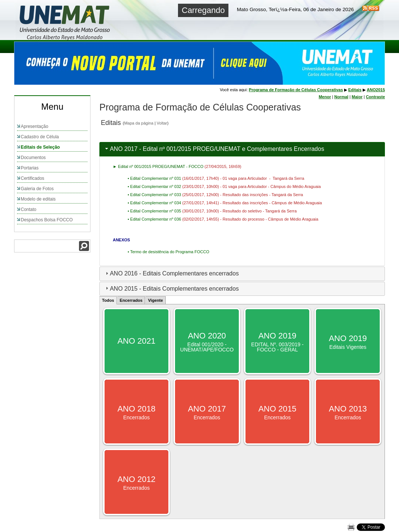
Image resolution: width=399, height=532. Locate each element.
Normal (341, 97)
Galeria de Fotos (37, 189)
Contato (29, 209)
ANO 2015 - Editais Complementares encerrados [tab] (171, 288)
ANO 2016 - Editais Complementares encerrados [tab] (171, 273)
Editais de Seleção (40, 147)
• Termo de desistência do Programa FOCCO (168, 252)
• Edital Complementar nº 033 (155, 195)
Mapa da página (139, 123)
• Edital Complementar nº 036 (155, 219)
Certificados (32, 178)
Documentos (33, 158)
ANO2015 (376, 90)
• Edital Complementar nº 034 (155, 203)
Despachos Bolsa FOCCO (47, 220)
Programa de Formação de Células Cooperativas (296, 90)
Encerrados (131, 300)
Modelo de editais (38, 199)
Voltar (162, 123)
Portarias (30, 168)
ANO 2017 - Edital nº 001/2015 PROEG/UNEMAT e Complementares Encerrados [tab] (214, 149)
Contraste (375, 97)
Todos (108, 300)
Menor (325, 97)
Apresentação (34, 126)
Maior (357, 97)
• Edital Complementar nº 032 (155, 186)
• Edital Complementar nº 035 (155, 211)
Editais (355, 90)
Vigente (155, 300)
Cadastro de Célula (40, 137)
